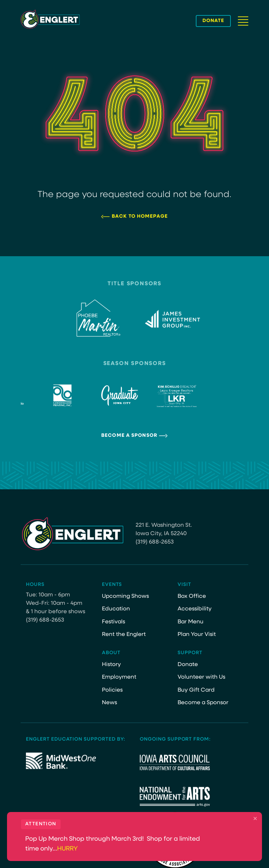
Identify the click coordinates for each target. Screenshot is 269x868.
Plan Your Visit (197, 635)
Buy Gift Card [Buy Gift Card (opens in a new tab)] (196, 690)
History (111, 665)
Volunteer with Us (201, 677)
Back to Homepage (140, 216)
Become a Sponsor (129, 436)
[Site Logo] (50, 19)
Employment (119, 677)
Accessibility (195, 609)
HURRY (67, 849)
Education (116, 609)
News (109, 703)
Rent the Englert (124, 635)
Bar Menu (191, 622)
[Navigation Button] (243, 21)
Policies (112, 690)
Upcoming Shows (125, 596)
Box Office (192, 596)
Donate (188, 665)
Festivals (113, 622)
